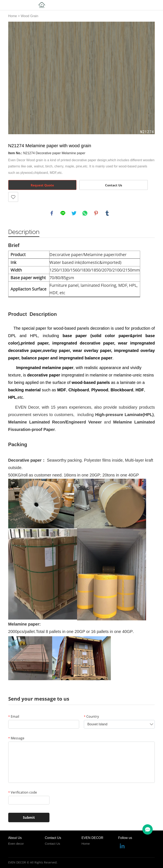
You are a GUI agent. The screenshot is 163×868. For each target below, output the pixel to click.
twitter (74, 213)
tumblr (107, 213)
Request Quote (42, 185)
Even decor (16, 844)
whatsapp (85, 213)
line (63, 213)
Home (13, 16)
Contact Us (114, 185)
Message (16, 738)
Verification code (23, 792)
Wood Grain (29, 16)
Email (14, 716)
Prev (14, 78)
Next (149, 78)
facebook (52, 213)
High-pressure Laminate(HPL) (124, 415)
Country (91, 716)
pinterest (96, 213)
